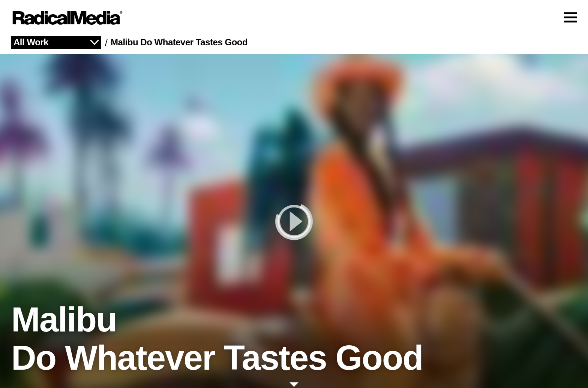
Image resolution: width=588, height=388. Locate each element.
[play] (294, 221)
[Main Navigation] (294, 18)
